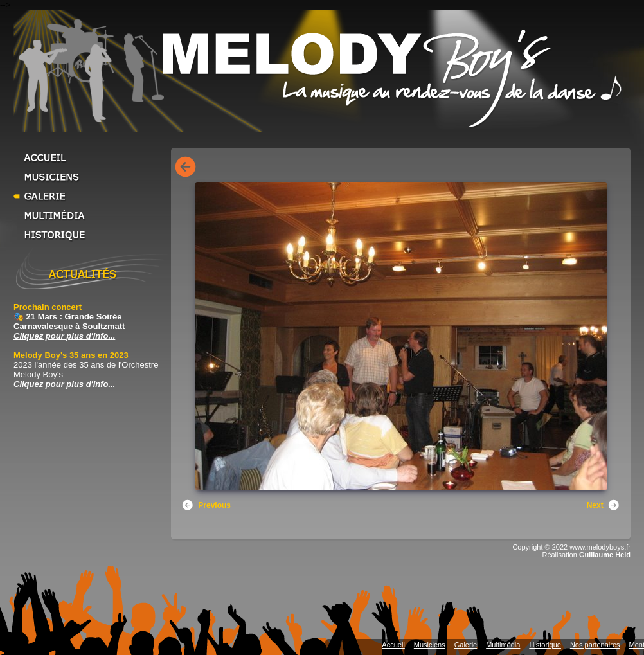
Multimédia (91, 215)
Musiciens (91, 177)
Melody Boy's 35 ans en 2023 (71, 355)
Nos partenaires (595, 645)
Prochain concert (48, 307)
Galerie (91, 196)
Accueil (91, 157)
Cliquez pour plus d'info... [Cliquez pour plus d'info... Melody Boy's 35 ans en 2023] (64, 384)
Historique (91, 235)
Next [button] (604, 505)
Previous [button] (206, 505)
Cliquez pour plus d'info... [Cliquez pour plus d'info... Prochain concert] (64, 336)
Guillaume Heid (605, 555)
